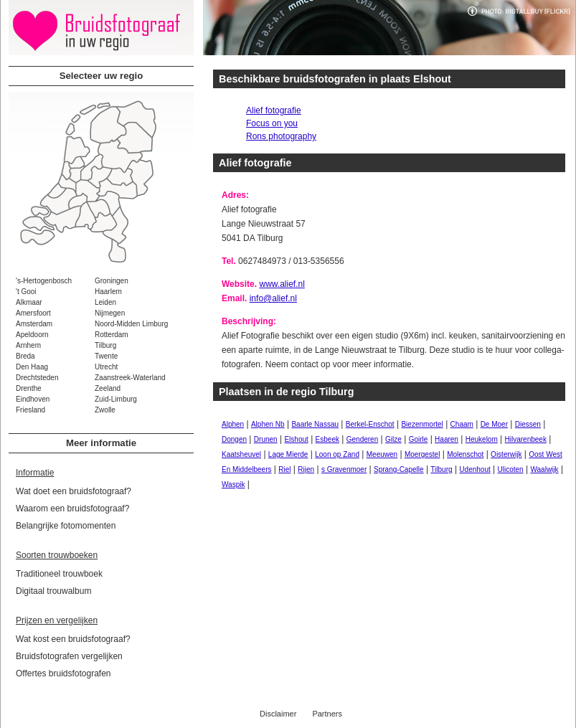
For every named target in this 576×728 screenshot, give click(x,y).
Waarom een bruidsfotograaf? (72, 509)
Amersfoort (33, 313)
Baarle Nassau (315, 424)
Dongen (234, 439)
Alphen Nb (268, 424)
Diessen (528, 424)
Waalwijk (544, 469)
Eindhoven (33, 399)
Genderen (362, 439)
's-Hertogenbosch (44, 281)
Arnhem (28, 345)
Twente (106, 356)
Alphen (233, 424)
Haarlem (108, 292)
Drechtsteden (37, 378)
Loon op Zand (337, 454)
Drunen (266, 439)
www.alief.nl (282, 284)
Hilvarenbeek (526, 439)
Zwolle (105, 410)
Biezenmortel (422, 424)
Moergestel (422, 454)
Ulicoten (511, 469)
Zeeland (108, 388)
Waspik (233, 484)
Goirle (419, 439)
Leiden (105, 302)
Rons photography (281, 136)
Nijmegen (110, 313)
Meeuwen (382, 454)
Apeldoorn (32, 335)
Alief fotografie (274, 110)
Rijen (306, 469)
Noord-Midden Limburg (131, 324)
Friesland (30, 410)
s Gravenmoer (344, 469)
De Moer (494, 424)
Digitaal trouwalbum (53, 591)
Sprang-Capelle (399, 469)
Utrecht (106, 367)
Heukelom (482, 439)
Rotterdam (112, 335)
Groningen (112, 281)
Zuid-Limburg (116, 399)
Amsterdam (34, 324)
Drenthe (29, 388)
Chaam (462, 424)
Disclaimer (278, 714)
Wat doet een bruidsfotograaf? (74, 491)
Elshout (296, 439)
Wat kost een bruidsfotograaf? (73, 639)
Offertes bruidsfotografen (63, 673)
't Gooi (26, 292)
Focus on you (272, 123)
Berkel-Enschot (370, 424)
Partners (327, 714)
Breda (25, 356)
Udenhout (475, 469)
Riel (284, 469)
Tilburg (105, 345)
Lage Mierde (288, 454)
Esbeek (327, 439)
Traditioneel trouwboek (59, 574)
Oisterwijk (506, 454)
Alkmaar (29, 302)
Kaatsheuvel (241, 454)
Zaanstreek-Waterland (130, 378)
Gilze (393, 439)
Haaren (447, 439)
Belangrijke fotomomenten (66, 526)
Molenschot (465, 454)
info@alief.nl (273, 298)
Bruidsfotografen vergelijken (69, 656)
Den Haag (32, 367)
